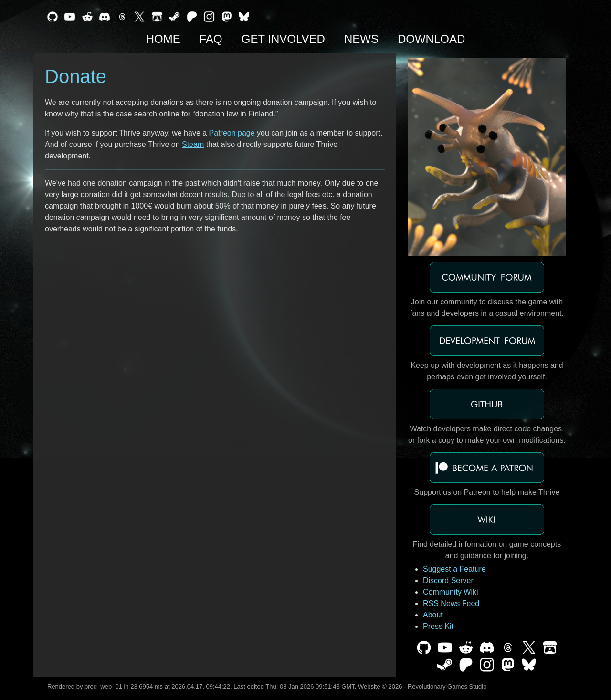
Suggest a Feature (454, 569)
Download (431, 39)
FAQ (211, 39)
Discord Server (448, 580)
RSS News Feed (451, 603)
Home (163, 39)
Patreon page (232, 133)
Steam (193, 144)
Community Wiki (451, 592)
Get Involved (283, 39)
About (433, 615)
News (361, 39)
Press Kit (438, 626)
